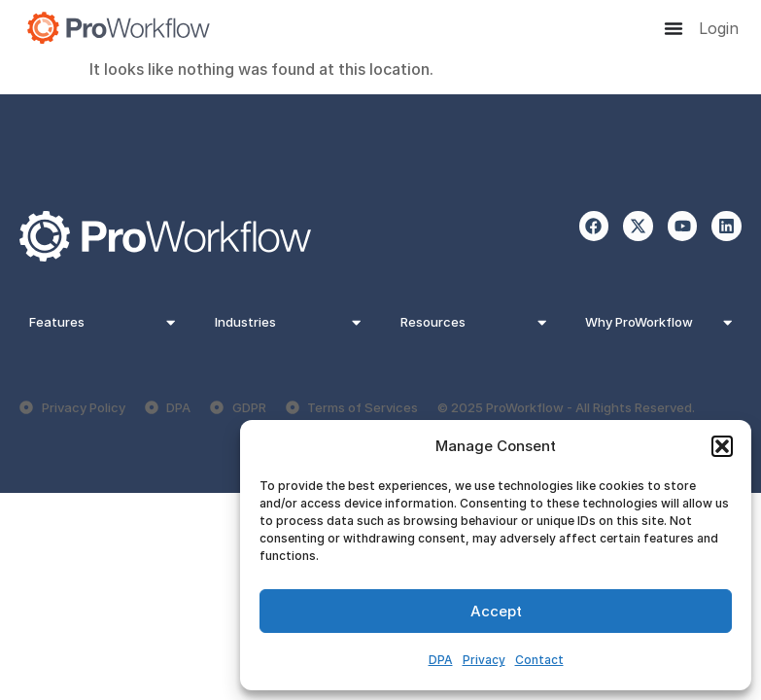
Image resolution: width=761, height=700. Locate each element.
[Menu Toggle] (674, 28)
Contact (539, 660)
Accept (496, 611)
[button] (722, 446)
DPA (441, 660)
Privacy (484, 660)
